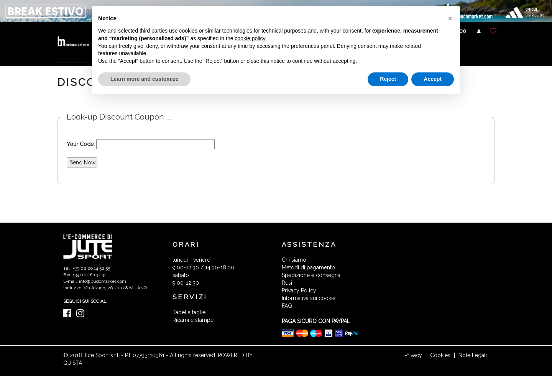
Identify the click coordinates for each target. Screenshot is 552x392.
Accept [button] (433, 79)
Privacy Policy (299, 290)
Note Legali (473, 355)
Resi (287, 283)
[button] (450, 18)
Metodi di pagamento (308, 267)
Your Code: (81, 144)
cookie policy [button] (250, 38)
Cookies (440, 355)
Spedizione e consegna (311, 275)
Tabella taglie (189, 312)
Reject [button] (388, 79)
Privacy (413, 355)
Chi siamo (294, 260)
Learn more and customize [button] (144, 79)
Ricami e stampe (193, 320)
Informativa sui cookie (309, 298)
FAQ (287, 306)
